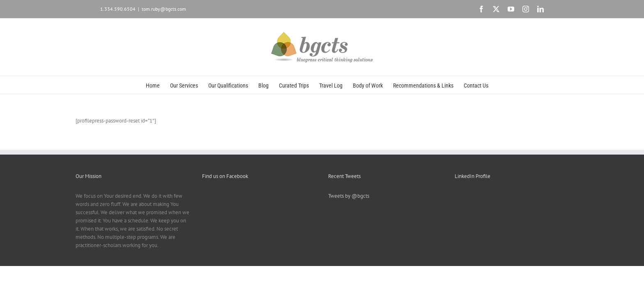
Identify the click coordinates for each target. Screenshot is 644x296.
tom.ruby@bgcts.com (164, 9)
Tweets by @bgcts (349, 196)
